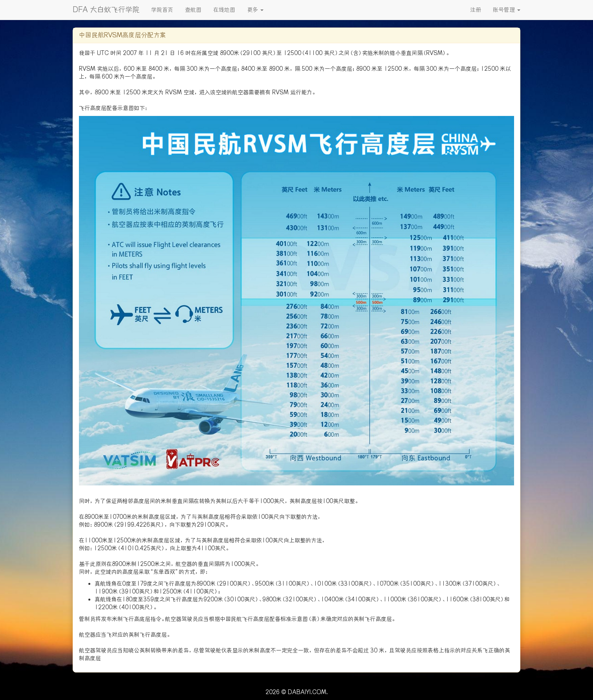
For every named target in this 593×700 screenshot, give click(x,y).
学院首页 (162, 10)
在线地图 (224, 10)
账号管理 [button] (507, 10)
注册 (476, 10)
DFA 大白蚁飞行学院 (106, 10)
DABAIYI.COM (307, 692)
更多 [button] (255, 10)
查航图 (193, 10)
